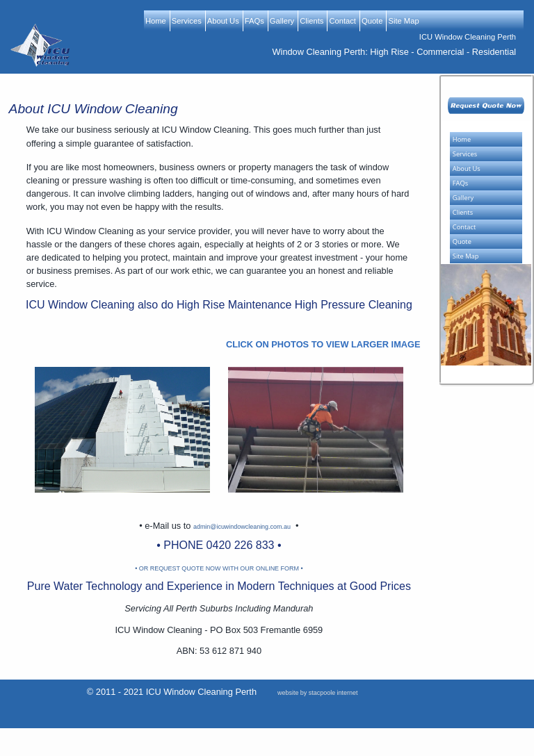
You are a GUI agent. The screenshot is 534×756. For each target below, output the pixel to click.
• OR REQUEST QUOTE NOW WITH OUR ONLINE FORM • (219, 568)
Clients (311, 21)
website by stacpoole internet (317, 693)
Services (187, 21)
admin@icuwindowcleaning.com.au (242, 527)
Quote (372, 21)
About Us (223, 21)
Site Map (403, 21)
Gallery (282, 21)
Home (156, 21)
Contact (342, 21)
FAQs (254, 21)
